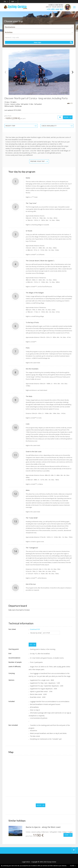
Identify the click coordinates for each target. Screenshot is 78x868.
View (66, 835)
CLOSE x (73, 866)
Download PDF (35, 629)
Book (66, 117)
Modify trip (10, 126)
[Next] (72, 72)
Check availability (49, 126)
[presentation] (44, 639)
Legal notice (26, 862)
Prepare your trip (38, 161)
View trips (37, 42)
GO (31, 645)
